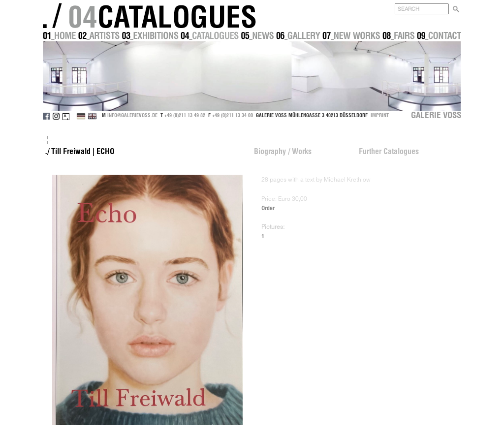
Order (268, 208)
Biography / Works (283, 151)
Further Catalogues (389, 151)
